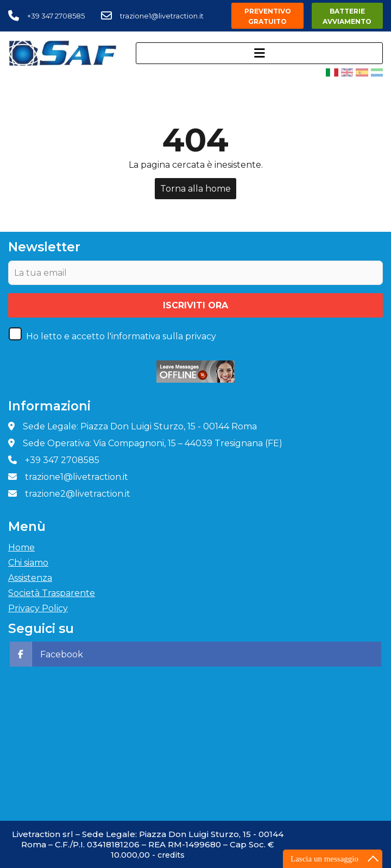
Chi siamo (28, 563)
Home (21, 547)
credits (171, 855)
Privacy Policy (38, 608)
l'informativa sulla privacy (162, 336)
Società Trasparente (52, 593)
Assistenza (30, 578)
